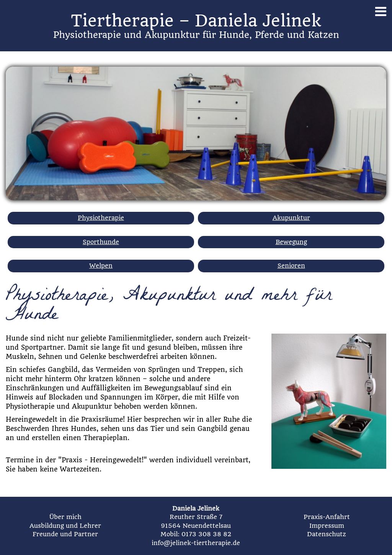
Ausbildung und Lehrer (65, 526)
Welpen (101, 266)
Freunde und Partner (65, 534)
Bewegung (291, 242)
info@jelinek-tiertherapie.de (196, 543)
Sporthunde (101, 242)
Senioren (291, 266)
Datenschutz (327, 534)
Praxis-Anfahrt (327, 517)
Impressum (327, 526)
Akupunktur (291, 218)
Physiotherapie (101, 218)
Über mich (65, 517)
